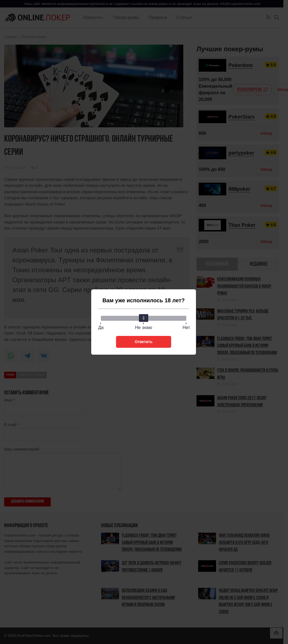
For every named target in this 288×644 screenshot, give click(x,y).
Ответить (144, 342)
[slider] (144, 318)
